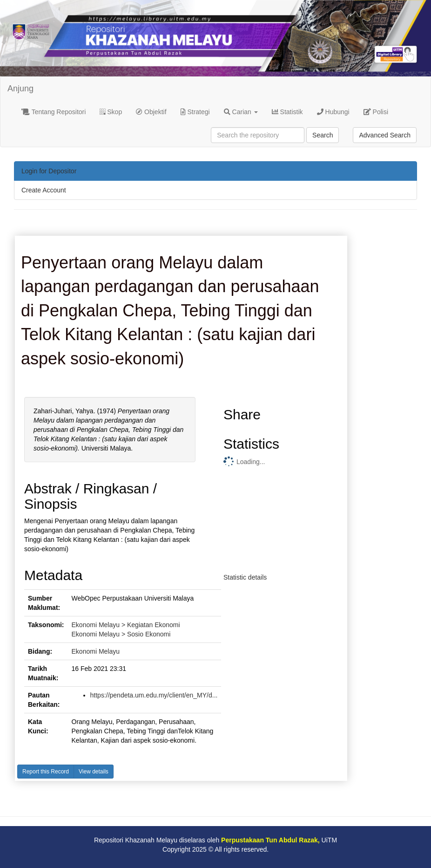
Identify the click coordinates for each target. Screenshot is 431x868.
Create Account (44, 190)
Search (323, 135)
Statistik (287, 112)
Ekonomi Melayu (96, 651)
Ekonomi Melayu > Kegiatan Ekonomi (126, 625)
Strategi (195, 112)
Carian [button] (241, 112)
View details (94, 772)
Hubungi (333, 112)
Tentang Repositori (54, 112)
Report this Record (46, 772)
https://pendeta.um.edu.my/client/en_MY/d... (154, 695)
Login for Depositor (49, 171)
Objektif (151, 112)
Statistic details (245, 577)
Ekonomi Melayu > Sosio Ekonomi (121, 634)
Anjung (20, 89)
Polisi (376, 112)
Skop (111, 112)
